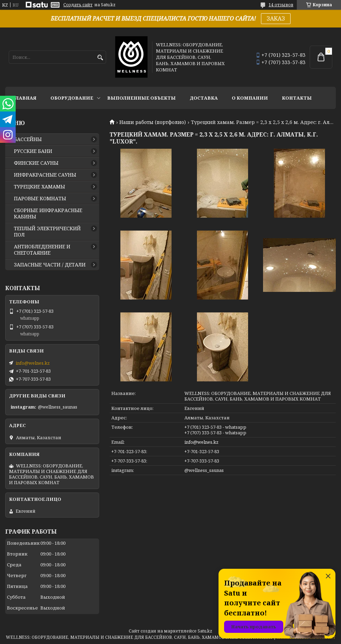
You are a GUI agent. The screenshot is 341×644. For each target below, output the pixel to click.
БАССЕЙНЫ (28, 139)
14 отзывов (281, 5)
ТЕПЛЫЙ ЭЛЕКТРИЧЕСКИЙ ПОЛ (47, 232)
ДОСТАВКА (204, 98)
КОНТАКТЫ (297, 98)
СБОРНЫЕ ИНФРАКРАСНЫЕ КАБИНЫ (48, 214)
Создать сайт (78, 5)
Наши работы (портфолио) (153, 122)
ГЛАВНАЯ (24, 98)
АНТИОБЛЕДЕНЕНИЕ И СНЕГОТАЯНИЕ (42, 250)
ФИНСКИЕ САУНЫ (36, 163)
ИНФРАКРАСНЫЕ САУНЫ (45, 175)
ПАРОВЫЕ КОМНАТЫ (40, 199)
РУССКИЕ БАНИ (33, 151)
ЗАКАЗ (276, 18)
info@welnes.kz (201, 442)
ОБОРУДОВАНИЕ (72, 98)
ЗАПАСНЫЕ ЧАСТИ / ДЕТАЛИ (50, 265)
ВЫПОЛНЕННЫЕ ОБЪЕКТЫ (141, 98)
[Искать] (100, 58)
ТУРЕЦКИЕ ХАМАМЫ (39, 187)
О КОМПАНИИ (250, 98)
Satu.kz (205, 631)
